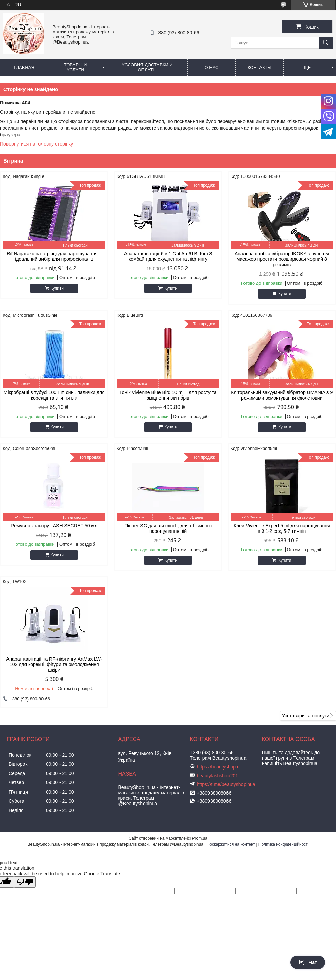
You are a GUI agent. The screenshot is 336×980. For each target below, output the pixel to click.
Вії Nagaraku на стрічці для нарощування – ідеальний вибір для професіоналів (54, 256)
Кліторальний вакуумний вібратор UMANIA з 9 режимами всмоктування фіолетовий (282, 395)
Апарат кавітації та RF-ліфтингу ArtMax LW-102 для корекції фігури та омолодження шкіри (54, 664)
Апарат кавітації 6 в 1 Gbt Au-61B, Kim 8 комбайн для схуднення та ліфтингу (168, 256)
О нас (212, 67)
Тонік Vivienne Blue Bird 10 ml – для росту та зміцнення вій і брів (168, 395)
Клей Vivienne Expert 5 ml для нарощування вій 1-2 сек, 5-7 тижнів (282, 528)
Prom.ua (200, 838)
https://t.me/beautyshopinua (226, 784)
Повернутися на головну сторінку (37, 144)
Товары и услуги (75, 67)
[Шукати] (326, 43)
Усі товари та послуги (306, 716)
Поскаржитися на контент (231, 844)
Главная (24, 67)
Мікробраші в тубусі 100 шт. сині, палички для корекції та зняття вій (54, 395)
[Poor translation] (25, 882)
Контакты (259, 67)
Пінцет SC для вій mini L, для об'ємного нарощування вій (168, 528)
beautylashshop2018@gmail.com (221, 776)
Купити (57, 288)
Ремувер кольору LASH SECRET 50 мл (54, 526)
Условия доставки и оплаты (147, 67)
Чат (308, 962)
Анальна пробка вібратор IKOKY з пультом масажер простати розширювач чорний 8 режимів (282, 259)
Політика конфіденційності (284, 844)
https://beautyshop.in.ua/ (221, 767)
